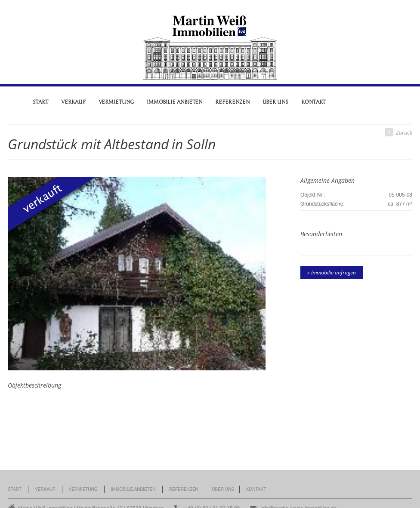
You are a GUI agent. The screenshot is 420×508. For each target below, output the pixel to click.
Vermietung (116, 102)
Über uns (275, 102)
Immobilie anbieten (175, 102)
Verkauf (73, 102)
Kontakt (313, 102)
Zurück (399, 132)
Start (41, 102)
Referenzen (232, 102)
